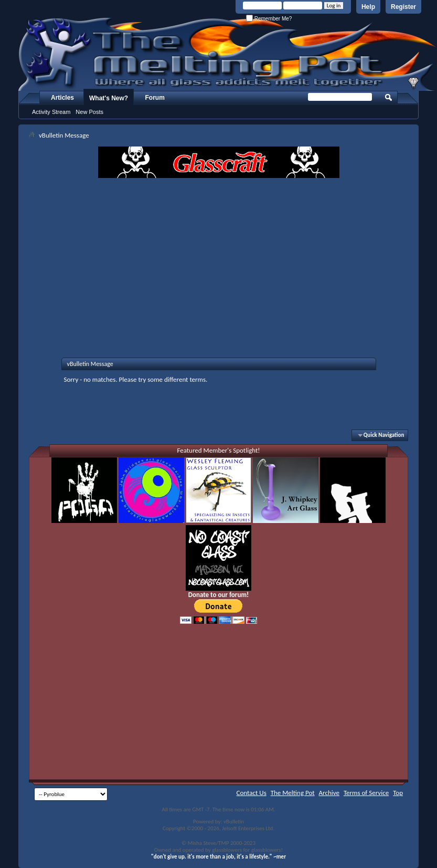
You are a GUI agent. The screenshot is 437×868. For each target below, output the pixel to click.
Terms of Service (366, 793)
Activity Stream (51, 112)
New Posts (89, 112)
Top (398, 793)
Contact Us (252, 793)
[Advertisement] (218, 257)
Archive (329, 793)
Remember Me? (269, 19)
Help (368, 7)
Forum (155, 98)
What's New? (109, 98)
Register (403, 7)
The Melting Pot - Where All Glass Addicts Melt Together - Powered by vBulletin (228, 54)
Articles (62, 98)
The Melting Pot (293, 793)
